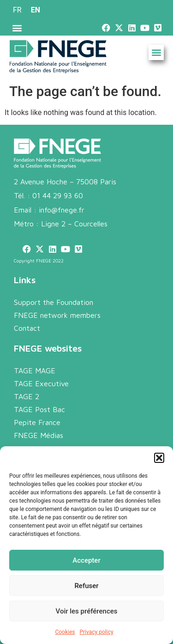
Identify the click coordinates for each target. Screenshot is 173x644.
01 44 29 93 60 (58, 195)
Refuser (86, 586)
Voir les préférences (87, 611)
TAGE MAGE (35, 371)
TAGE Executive (41, 383)
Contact (27, 328)
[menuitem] (17, 10)
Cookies (65, 632)
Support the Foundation (54, 302)
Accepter (86, 560)
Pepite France (37, 422)
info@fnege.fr (62, 210)
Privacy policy (96, 632)
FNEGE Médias (39, 435)
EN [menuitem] (36, 10)
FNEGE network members (57, 315)
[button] (159, 458)
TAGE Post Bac (39, 409)
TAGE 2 (27, 396)
